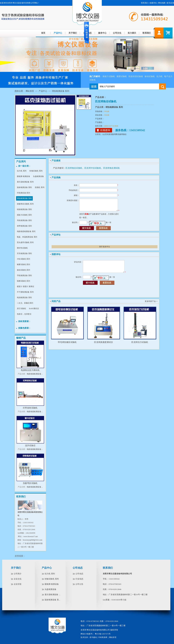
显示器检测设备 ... (52, 595)
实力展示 (132, 33)
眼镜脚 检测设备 (23, 176)
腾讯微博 (119, 134)
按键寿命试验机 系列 (25, 204)
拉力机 (160, 76)
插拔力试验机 (109, 76)
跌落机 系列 (40, 187)
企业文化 (18, 579)
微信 (125, 134)
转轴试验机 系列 (36, 171)
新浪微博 (112, 134)
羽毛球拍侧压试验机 (67, 342)
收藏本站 (153, 3)
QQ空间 (105, 134)
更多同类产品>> (151, 301)
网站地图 (162, 3)
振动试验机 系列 (23, 270)
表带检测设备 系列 (24, 226)
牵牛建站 (93, 637)
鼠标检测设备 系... (52, 600)
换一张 (109, 222)
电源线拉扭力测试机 (30, 370)
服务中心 (102, 33)
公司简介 (18, 574)
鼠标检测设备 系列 (24, 187)
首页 (43, 33)
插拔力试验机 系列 (24, 215)
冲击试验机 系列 (23, 259)
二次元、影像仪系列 (25, 303)
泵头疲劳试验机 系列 (25, 242)
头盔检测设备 (38, 176)
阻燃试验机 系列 (23, 281)
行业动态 (79, 579)
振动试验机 (150, 76)
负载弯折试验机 (30, 483)
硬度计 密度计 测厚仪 (26, 286)
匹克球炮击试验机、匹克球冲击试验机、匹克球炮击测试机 (93, 168)
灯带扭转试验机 (30, 408)
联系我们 (145, 3)
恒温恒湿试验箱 (136, 76)
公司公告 (79, 584)
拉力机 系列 (22, 171)
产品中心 (58, 33)
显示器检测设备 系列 (25, 182)
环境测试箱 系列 (23, 193)
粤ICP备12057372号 (103, 634)
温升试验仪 (30, 446)
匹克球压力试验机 (140, 342)
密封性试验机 (22, 248)
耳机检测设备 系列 (24, 220)
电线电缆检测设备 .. (35, 374)
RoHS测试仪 (34, 309)
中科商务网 (103, 637)
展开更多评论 (105, 247)
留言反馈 (170, 3)
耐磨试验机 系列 (23, 264)
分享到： (99, 134)
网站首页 (30, 91)
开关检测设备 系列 (24, 253)
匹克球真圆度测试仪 (104, 342)
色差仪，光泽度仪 (24, 314)
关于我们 (73, 33)
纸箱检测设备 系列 (24, 209)
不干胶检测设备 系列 (25, 292)
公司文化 (117, 33)
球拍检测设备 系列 (61, 91)
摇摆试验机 (122, 76)
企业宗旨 (18, 584)
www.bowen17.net (31, 536)
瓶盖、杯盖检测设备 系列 (27, 237)
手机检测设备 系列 (24, 275)
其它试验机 (21, 309)
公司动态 (78, 568)
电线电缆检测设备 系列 (26, 231)
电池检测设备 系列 (24, 298)
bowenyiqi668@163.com (33, 540)
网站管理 (113, 637)
